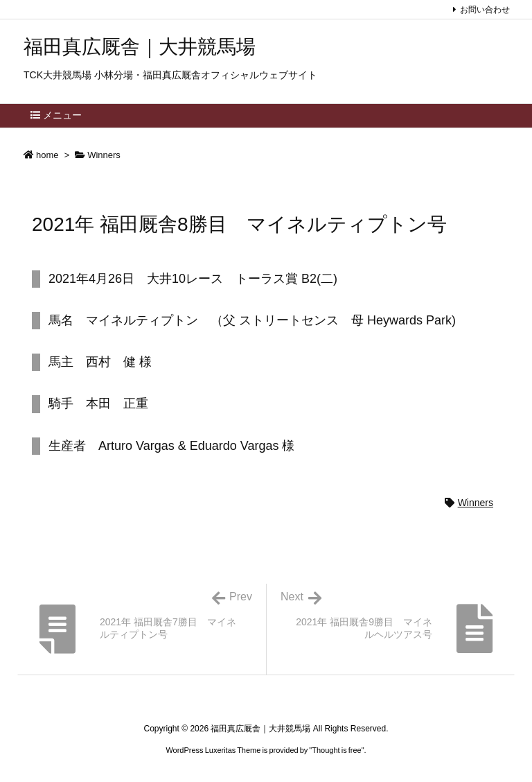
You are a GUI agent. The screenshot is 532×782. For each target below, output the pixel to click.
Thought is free (336, 750)
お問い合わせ (485, 10)
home (47, 155)
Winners (104, 155)
